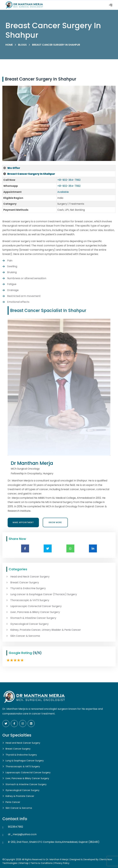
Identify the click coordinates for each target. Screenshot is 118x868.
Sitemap (24, 863)
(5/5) (37, 653)
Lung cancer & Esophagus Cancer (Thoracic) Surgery (44, 594)
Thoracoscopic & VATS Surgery (30, 600)
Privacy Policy (62, 863)
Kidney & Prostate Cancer (20, 796)
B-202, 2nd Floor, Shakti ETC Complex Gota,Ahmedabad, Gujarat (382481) (54, 842)
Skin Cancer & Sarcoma (25, 636)
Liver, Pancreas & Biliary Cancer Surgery (35, 612)
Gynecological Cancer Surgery (29, 624)
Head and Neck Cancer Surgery (30, 577)
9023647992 (15, 827)
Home (9, 45)
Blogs (22, 45)
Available (63, 192)
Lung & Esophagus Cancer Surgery (25, 761)
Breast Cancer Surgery (25, 583)
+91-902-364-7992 (69, 180)
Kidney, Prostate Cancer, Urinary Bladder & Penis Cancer (46, 630)
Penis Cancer (13, 802)
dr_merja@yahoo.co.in (22, 834)
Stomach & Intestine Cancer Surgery (33, 618)
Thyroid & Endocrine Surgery (28, 588)
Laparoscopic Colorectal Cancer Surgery (36, 606)
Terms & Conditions (42, 863)
